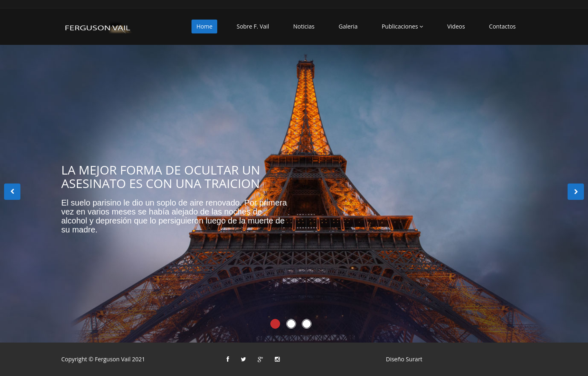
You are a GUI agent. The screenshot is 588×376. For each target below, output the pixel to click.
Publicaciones (403, 26)
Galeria (348, 26)
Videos (456, 26)
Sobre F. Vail (253, 26)
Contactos (502, 26)
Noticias (304, 26)
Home (205, 26)
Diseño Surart (404, 359)
